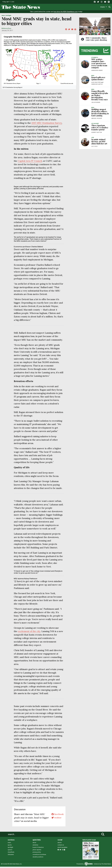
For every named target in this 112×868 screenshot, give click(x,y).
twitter (56, 819)
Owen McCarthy (97, 86)
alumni (60, 844)
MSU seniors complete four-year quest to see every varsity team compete (99, 65)
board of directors (38, 849)
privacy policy (37, 853)
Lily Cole (94, 148)
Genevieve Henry (97, 72)
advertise (35, 846)
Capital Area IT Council (30, 162)
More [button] (104, 7)
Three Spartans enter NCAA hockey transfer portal (100, 129)
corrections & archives (39, 856)
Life (51, 7)
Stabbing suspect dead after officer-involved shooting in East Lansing (100, 114)
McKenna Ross (6, 30)
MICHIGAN (8, 17)
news (9, 844)
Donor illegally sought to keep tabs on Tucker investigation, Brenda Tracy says (100, 97)
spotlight (10, 849)
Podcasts (95, 7)
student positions (38, 858)
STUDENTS (95, 59)
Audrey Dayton (97, 134)
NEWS (3, 17)
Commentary (83, 7)
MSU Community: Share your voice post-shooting (96, 40)
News (45, 7)
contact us (61, 846)
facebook (58, 816)
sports (10, 846)
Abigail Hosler (97, 120)
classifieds (11, 853)
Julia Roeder (96, 104)
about (34, 844)
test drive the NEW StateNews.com (66, 13)
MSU (93, 77)
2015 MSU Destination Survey (47, 124)
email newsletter (62, 849)
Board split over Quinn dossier (98, 80)
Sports (58, 7)
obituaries (11, 856)
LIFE (93, 139)
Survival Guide (69, 7)
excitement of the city (29, 633)
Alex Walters (96, 84)
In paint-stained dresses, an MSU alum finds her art (99, 143)
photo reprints (37, 851)
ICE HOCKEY (95, 125)
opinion (10, 851)
